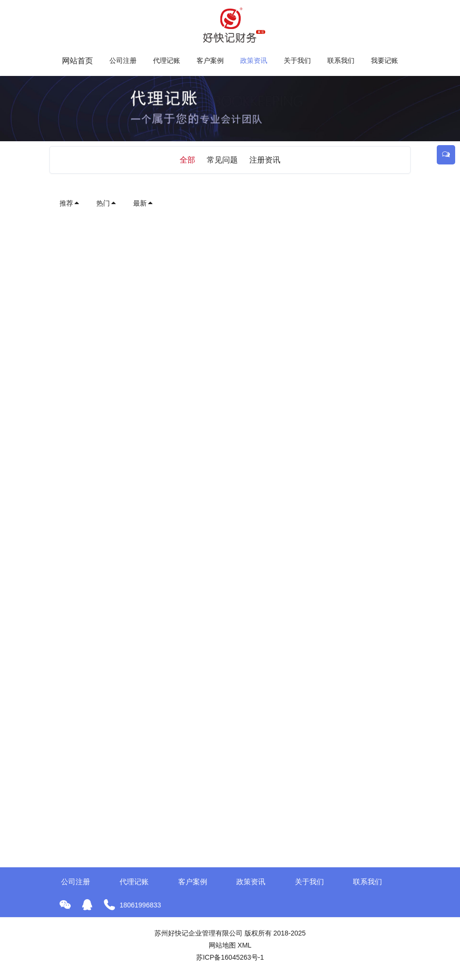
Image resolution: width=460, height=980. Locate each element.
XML (245, 945)
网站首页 (77, 61)
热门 (107, 203)
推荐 (70, 203)
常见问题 (222, 160)
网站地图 (222, 945)
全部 (187, 160)
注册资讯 (265, 160)
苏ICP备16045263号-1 (230, 957)
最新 (143, 203)
